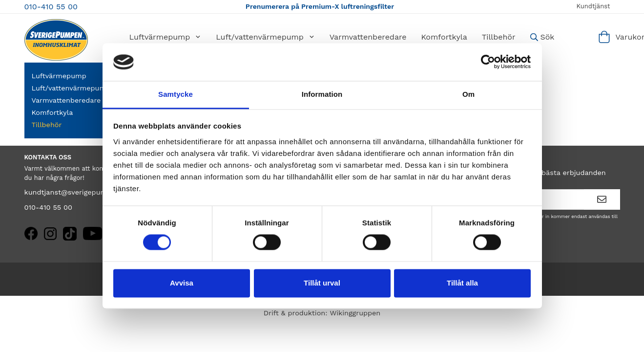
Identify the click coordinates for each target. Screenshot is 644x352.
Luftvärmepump (166, 37)
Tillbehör (499, 37)
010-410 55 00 (51, 7)
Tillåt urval (322, 283)
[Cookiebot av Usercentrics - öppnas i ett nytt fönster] (488, 62)
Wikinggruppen (355, 313)
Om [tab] (468, 94)
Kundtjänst (593, 6)
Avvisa (182, 283)
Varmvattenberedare (368, 37)
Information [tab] (322, 94)
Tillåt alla (462, 283)
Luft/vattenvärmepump (265, 37)
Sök (542, 37)
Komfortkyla (444, 37)
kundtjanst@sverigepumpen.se (77, 192)
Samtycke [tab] (176, 94)
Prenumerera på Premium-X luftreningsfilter (320, 6)
